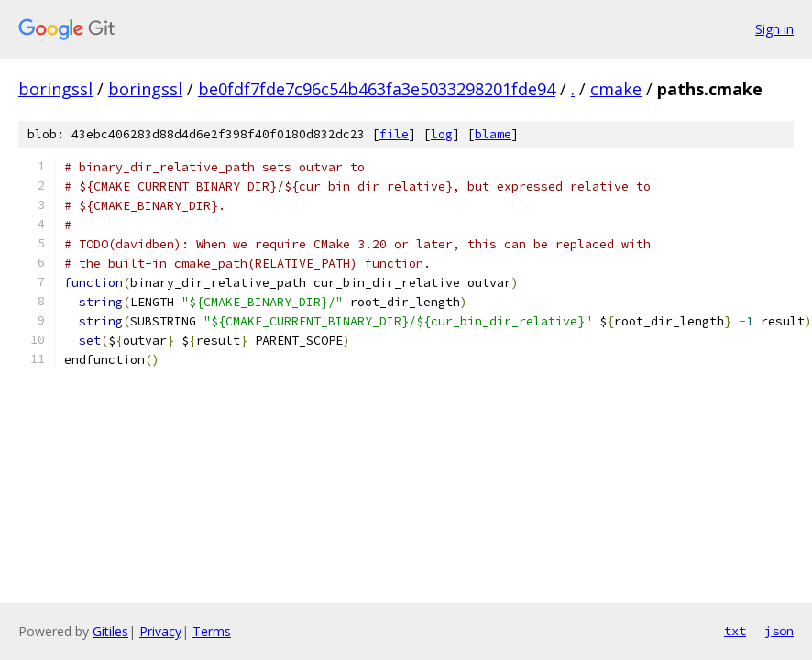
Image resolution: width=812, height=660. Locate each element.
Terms (212, 631)
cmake (616, 89)
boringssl (55, 89)
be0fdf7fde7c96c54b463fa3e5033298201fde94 (377, 89)
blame (493, 134)
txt (735, 631)
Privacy (160, 631)
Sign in (774, 29)
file (394, 134)
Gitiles (110, 631)
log (442, 134)
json (779, 631)
